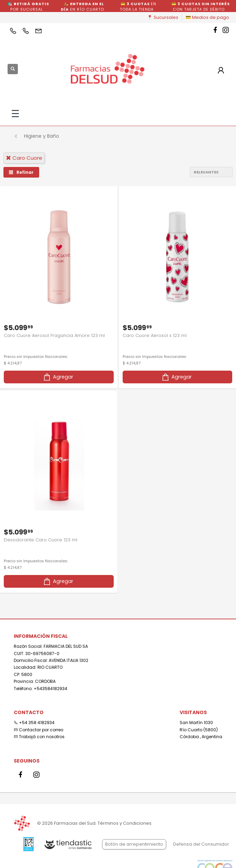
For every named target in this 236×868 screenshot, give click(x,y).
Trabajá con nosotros (39, 737)
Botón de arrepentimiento (134, 844)
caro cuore (24, 158)
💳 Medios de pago (207, 17)
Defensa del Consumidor (201, 844)
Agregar (58, 377)
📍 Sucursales (163, 17)
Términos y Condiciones (125, 823)
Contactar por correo (38, 730)
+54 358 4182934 (34, 723)
